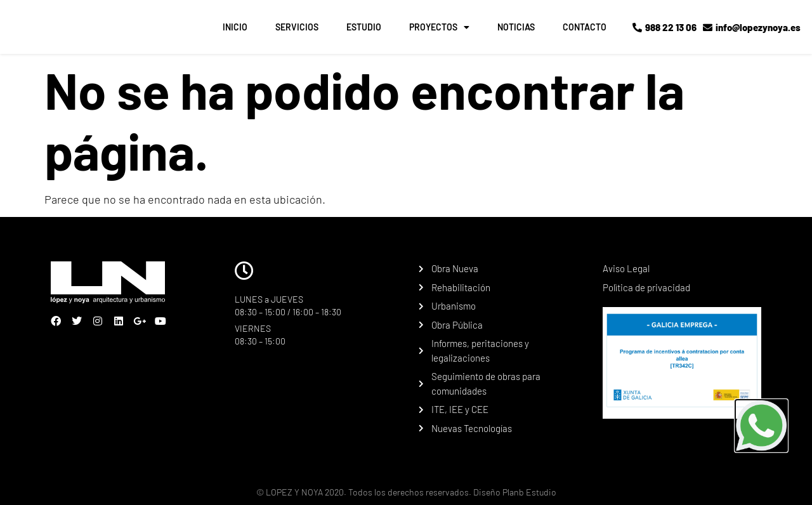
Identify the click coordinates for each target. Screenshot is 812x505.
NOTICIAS (516, 27)
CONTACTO (585, 27)
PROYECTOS (439, 27)
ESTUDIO (364, 27)
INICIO (235, 27)
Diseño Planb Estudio (514, 492)
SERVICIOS (297, 27)
